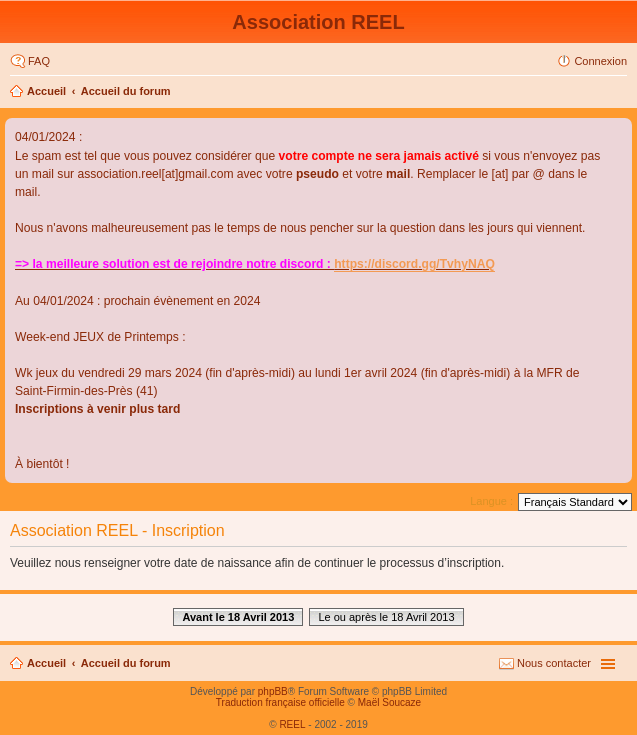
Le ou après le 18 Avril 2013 (386, 617)
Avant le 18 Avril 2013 (238, 617)
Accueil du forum (126, 91)
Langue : (491, 501)
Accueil (46, 91)
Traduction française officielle (280, 702)
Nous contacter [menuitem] (554, 663)
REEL (292, 724)
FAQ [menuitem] (39, 61)
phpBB (273, 691)
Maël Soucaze (389, 702)
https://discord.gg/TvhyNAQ (414, 264)
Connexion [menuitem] (600, 61)
